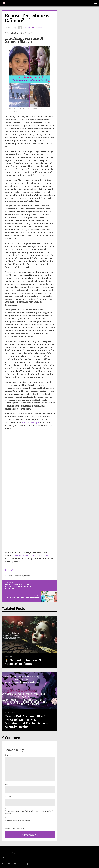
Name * (7, 784)
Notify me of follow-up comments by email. (18, 820)
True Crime (8, 576)
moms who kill (19, 576)
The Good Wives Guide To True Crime (31, 556)
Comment (8, 755)
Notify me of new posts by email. (15, 829)
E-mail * (8, 797)
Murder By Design (30, 423)
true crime (27, 576)
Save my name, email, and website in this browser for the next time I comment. (29, 812)
